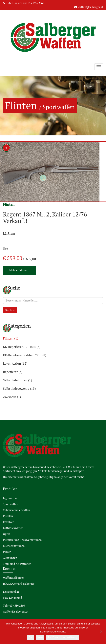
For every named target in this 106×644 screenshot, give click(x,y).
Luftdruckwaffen (13, 528)
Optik (6, 534)
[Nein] (101, 631)
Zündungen (10, 558)
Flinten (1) (11, 338)
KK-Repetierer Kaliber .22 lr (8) (25, 355)
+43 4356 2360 (36, 3)
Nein (40, 637)
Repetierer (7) (13, 372)
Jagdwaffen (10, 498)
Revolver (8, 522)
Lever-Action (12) (15, 363)
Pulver (7, 552)
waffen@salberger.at (90, 7)
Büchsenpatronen (14, 546)
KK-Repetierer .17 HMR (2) (22, 347)
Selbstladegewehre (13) (19, 389)
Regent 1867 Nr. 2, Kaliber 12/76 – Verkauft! (47, 218)
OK (30, 637)
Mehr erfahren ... (19, 270)
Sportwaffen (11, 504)
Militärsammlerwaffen (16, 510)
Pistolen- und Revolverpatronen (22, 540)
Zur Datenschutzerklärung (63, 637)
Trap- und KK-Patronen (17, 564)
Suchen (10, 310)
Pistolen (8, 516)
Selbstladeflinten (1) (17, 380)
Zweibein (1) (12, 397)
